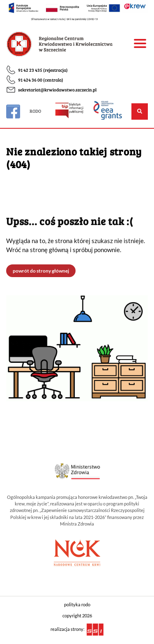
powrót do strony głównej (41, 271)
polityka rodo (77, 605)
